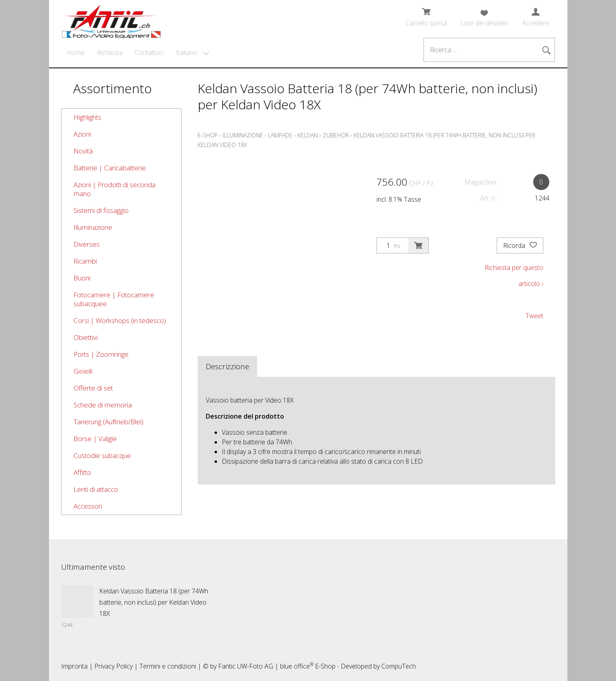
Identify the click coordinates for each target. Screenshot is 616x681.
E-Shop (208, 135)
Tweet (534, 316)
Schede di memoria (103, 405)
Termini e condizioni (168, 666)
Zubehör (336, 135)
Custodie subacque (102, 455)
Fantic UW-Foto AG (246, 666)
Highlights (87, 117)
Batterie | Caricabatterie (110, 168)
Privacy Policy (114, 666)
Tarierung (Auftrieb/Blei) (108, 422)
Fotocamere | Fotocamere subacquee (114, 299)
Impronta (74, 666)
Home (76, 53)
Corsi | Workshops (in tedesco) (120, 320)
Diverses (87, 244)
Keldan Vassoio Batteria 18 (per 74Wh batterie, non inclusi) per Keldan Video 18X (154, 602)
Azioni (82, 134)
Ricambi (85, 261)
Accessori (88, 506)
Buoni (82, 278)
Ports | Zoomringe (101, 354)
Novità (83, 151)
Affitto (82, 472)
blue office (297, 666)
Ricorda (520, 245)
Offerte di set (93, 388)
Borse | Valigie (95, 439)
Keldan (308, 135)
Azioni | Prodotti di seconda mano (115, 189)
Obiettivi (86, 337)
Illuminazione (93, 227)
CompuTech (399, 666)
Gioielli (83, 371)
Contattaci (149, 53)
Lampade (280, 135)
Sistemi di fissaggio (101, 210)
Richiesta (110, 53)
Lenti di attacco (96, 489)
